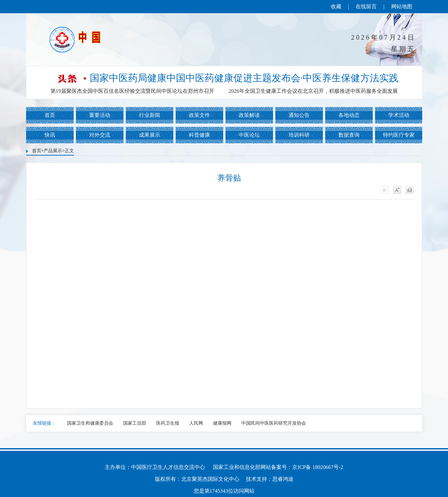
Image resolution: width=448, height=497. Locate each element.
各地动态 (349, 115)
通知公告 (299, 115)
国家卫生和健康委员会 (90, 423)
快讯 (50, 135)
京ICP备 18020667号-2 (318, 467)
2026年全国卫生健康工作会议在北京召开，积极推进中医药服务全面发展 (313, 91)
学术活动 (399, 115)
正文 (69, 151)
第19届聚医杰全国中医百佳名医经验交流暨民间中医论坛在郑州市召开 (132, 91)
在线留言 (366, 6)
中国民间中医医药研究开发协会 (274, 423)
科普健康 (199, 135)
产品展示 (53, 151)
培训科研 (299, 135)
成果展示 (150, 135)
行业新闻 (150, 115)
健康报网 (222, 423)
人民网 (196, 423)
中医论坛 (249, 135)
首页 (50, 115)
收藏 (336, 6)
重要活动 (100, 115)
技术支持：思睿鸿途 (270, 479)
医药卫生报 (168, 423)
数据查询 (349, 135)
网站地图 (402, 6)
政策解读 (249, 115)
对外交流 (100, 135)
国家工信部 (135, 423)
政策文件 (199, 115)
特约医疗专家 (399, 135)
